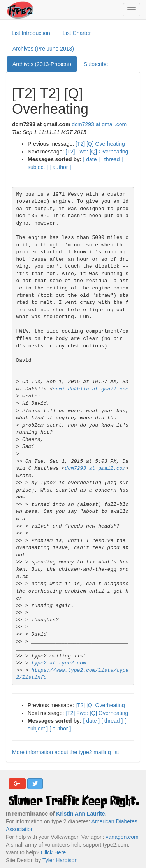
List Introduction (31, 33)
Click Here (54, 852)
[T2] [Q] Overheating (100, 144)
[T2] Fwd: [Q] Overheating (97, 152)
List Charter (77, 33)
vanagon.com (122, 837)
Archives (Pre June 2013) (43, 49)
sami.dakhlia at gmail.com (91, 389)
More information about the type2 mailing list (66, 752)
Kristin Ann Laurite (81, 814)
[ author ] (60, 167)
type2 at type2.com (59, 663)
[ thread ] (112, 159)
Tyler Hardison (60, 860)
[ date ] (91, 159)
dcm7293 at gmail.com (99, 124)
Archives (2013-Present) (42, 64)
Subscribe (96, 64)
